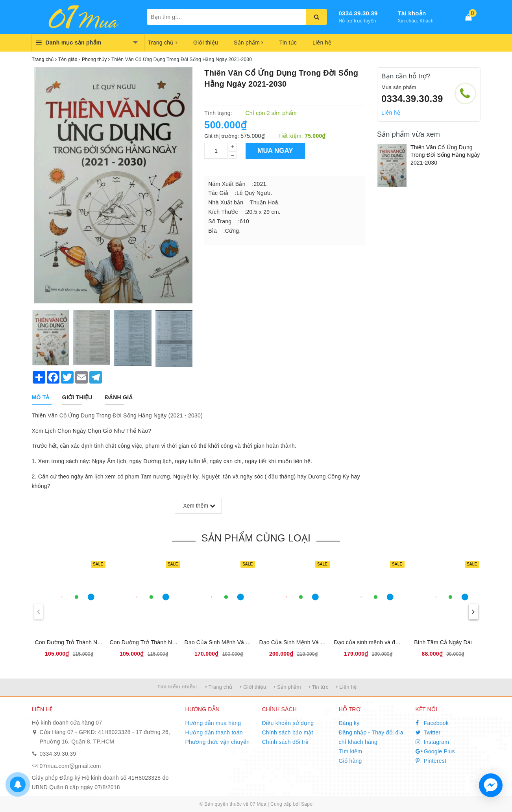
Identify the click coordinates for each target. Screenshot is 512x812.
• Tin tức (318, 687)
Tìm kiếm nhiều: (177, 687)
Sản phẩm (249, 43)
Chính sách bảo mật (288, 732)
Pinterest (431, 761)
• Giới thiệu (253, 687)
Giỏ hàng (350, 761)
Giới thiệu (206, 43)
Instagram (433, 742)
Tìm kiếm (351, 751)
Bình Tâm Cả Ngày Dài (443, 642)
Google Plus (435, 751)
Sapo (307, 804)
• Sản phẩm (287, 687)
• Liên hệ (347, 687)
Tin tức (288, 43)
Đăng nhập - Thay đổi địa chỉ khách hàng (371, 737)
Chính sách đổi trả (286, 742)
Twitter (428, 732)
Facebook (432, 723)
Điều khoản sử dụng (288, 723)
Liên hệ (322, 43)
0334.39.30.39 (358, 13)
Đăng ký (349, 723)
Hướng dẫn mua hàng (213, 723)
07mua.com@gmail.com (70, 766)
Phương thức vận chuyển (218, 742)
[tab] (41, 397)
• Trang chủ (219, 687)
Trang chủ (163, 43)
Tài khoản (412, 13)
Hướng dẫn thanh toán (214, 732)
